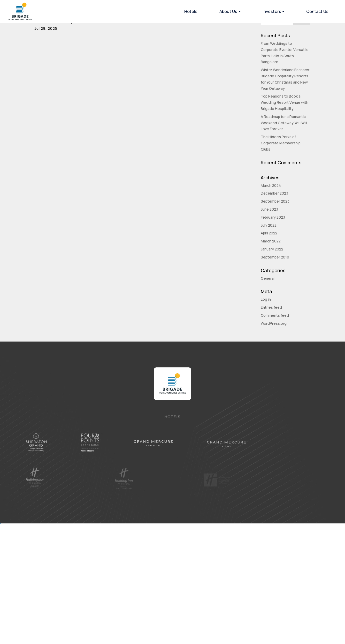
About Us (228, 11)
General (268, 278)
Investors (272, 11)
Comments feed (275, 315)
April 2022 (269, 233)
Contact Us (317, 11)
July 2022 (269, 225)
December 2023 (274, 193)
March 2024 (271, 185)
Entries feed (271, 307)
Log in (266, 299)
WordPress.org (274, 323)
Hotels (191, 11)
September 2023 (275, 201)
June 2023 (269, 209)
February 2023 (273, 217)
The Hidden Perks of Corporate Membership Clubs (281, 143)
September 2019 (275, 257)
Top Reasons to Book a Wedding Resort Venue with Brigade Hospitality (285, 102)
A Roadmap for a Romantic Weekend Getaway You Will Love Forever (284, 123)
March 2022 (271, 241)
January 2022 (272, 249)
